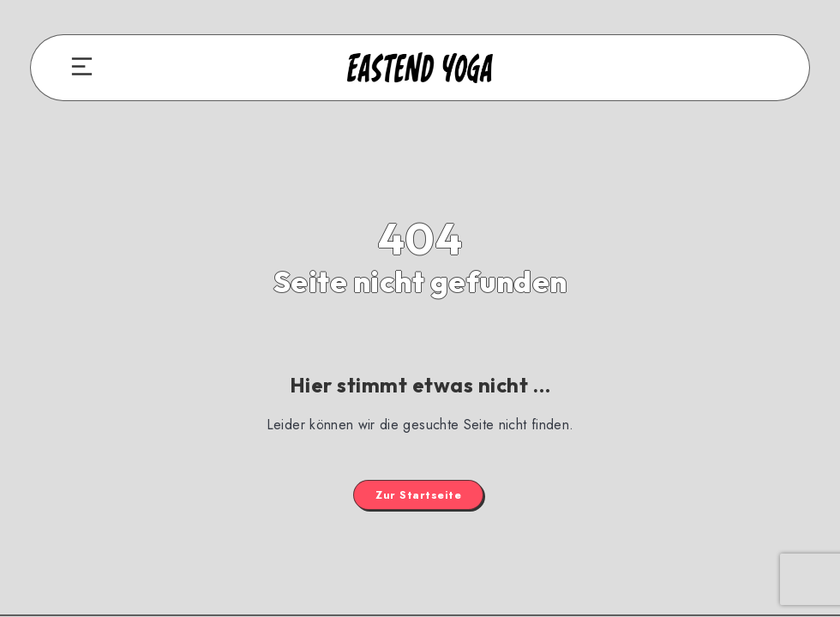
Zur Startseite (418, 495)
